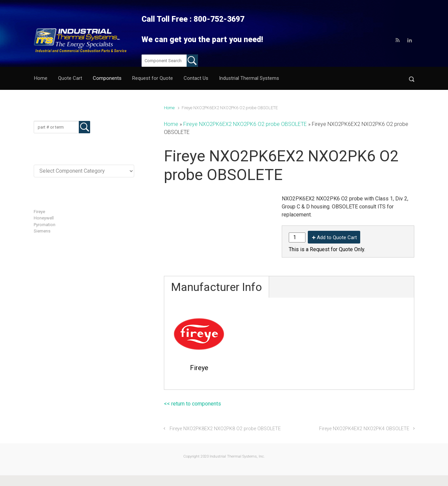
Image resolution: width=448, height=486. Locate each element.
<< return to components (192, 404)
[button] (412, 78)
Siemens (42, 231)
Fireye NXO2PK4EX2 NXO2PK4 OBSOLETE (364, 429)
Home (169, 108)
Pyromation (45, 225)
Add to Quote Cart (337, 237)
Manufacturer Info (216, 287)
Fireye (39, 212)
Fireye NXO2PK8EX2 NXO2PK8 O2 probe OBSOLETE (225, 429)
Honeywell (44, 218)
